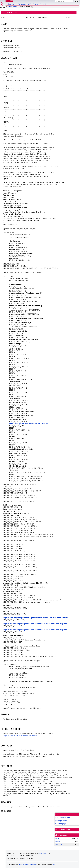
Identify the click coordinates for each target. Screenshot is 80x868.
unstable (10, 7)
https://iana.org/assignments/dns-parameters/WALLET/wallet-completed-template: (36, 618)
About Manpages (19, 4)
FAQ (29, 4)
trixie (57, 838)
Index (9, 4)
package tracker (61, 821)
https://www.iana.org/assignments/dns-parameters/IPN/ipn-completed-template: (35, 630)
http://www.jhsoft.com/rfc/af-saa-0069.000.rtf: (29, 424)
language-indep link (63, 817)
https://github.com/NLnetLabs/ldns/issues (20, 736)
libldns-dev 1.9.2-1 (44, 854)
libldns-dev (17, 7)
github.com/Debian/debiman (27, 864)
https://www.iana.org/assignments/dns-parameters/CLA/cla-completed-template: (35, 624)
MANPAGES (9, 1)
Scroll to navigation (10, 13)
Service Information (40, 4)
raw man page (61, 824)
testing (58, 842)
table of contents (63, 829)
